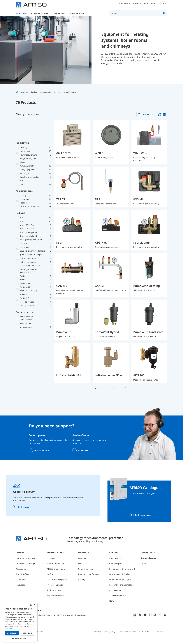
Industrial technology (25, 563)
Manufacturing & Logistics (121, 584)
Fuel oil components (56, 568)
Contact (155, 5)
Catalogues (21, 584)
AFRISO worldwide (117, 600)
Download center (141, 5)
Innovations (21, 590)
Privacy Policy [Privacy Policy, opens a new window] (9, 629)
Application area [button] (24, 176)
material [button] (20, 199)
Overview (51, 563)
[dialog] (20, 622)
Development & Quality (120, 579)
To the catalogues (143, 520)
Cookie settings (145, 637)
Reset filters (34, 119)
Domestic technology (25, 568)
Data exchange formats (89, 579)
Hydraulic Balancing (56, 590)
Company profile (117, 568)
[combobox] (146, 119)
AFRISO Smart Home (56, 574)
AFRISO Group (116, 595)
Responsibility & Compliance (122, 590)
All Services (83, 455)
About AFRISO (115, 563)
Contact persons (41, 455)
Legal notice (96, 637)
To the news (23, 512)
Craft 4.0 (51, 579)
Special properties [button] (25, 298)
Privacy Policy (110, 637)
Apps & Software (23, 579)
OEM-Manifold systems (57, 584)
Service (81, 568)
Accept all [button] (12, 633)
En (164, 5)
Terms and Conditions (127, 637)
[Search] (137, 15)
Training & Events (148, 558)
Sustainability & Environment (122, 574)
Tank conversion (54, 595)
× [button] (34, 605)
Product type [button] (22, 129)
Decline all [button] (28, 633)
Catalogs (82, 584)
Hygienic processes (56, 600)
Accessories (21, 574)
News (112, 606)
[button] (20, 638)
